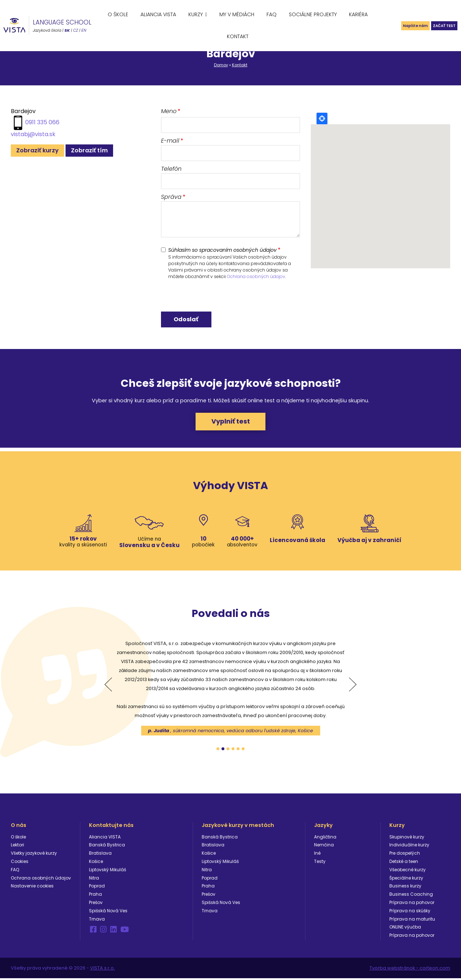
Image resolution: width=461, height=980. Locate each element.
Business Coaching (411, 896)
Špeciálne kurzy (406, 879)
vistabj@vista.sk (33, 134)
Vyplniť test (230, 422)
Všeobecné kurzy (408, 871)
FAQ (272, 14)
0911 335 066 (42, 122)
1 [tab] (218, 750)
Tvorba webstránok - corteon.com (410, 969)
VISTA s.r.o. (102, 969)
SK (67, 30)
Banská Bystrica (107, 846)
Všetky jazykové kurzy (34, 854)
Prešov (96, 903)
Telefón (171, 169)
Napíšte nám (398, 26)
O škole (118, 14)
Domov (221, 65)
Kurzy (196, 14)
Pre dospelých (405, 854)
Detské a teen (404, 862)
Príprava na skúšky (410, 912)
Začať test (438, 26)
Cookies (20, 862)
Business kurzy (405, 887)
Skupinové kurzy (407, 838)
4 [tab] (233, 750)
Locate (322, 118)
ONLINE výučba (405, 928)
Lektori (17, 846)
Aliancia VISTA (158, 14)
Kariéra (358, 14)
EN (84, 30)
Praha (95, 896)
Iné (317, 854)
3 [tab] (228, 750)
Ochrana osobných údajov (256, 276)
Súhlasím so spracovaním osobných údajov (222, 250)
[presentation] (216, 297)
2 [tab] (223, 750)
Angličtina (325, 838)
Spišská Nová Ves (108, 912)
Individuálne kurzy (409, 846)
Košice (96, 862)
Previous (108, 686)
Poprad (97, 887)
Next (353, 686)
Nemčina (324, 846)
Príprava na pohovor (412, 903)
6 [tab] (243, 750)
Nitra (94, 879)
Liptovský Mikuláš (108, 871)
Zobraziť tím (89, 150)
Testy (320, 862)
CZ (76, 30)
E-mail (170, 141)
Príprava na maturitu (412, 920)
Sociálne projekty (313, 14)
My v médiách (237, 14)
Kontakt (238, 36)
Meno (169, 111)
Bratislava (100, 854)
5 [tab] (238, 750)
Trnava (97, 920)
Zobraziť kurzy (37, 150)
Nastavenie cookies (32, 887)
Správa (171, 197)
